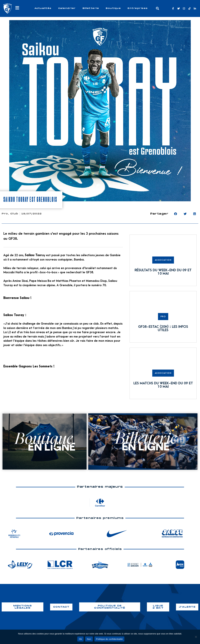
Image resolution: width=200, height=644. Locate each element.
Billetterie (91, 8)
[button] (157, 8)
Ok (80, 639)
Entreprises (138, 8)
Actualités (43, 8)
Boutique (113, 8)
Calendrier (67, 8)
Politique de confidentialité (109, 639)
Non (89, 639)
